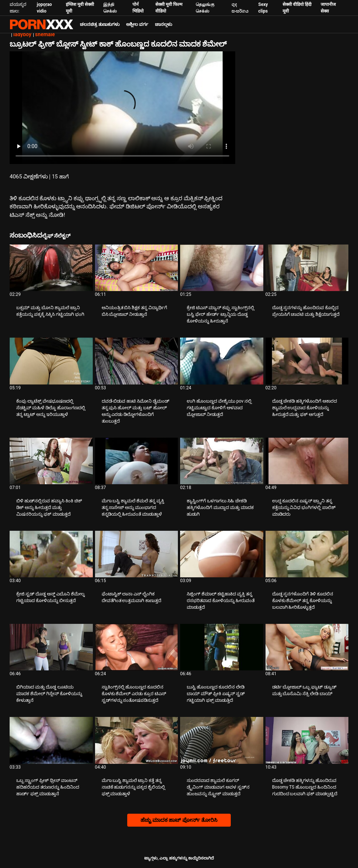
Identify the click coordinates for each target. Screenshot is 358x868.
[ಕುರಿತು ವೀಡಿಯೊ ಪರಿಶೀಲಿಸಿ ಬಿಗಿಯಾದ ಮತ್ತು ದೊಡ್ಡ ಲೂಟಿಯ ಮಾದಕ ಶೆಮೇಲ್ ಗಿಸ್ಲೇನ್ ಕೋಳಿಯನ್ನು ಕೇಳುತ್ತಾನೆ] (51, 647)
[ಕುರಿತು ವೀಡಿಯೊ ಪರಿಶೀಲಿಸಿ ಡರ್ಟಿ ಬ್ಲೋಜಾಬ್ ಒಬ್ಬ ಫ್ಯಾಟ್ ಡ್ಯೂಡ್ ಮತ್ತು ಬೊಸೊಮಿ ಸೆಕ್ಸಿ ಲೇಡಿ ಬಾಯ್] (307, 647)
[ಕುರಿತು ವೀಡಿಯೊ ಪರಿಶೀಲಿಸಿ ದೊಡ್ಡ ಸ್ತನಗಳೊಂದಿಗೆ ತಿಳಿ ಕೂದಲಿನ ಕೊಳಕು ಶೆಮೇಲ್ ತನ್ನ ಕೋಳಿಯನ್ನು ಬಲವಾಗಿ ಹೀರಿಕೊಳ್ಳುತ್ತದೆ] (307, 554)
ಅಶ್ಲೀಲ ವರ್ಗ (137, 24)
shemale (45, 34)
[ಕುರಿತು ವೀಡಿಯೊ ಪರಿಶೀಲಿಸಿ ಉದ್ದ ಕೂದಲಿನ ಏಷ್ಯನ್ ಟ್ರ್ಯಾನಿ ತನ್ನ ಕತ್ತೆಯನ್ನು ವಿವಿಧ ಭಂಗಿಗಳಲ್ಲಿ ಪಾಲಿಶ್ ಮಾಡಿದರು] (307, 461)
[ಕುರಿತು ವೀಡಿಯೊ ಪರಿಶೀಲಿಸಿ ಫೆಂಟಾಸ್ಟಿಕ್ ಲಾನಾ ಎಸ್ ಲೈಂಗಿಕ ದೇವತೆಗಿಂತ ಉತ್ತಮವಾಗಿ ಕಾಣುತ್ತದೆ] (137, 554)
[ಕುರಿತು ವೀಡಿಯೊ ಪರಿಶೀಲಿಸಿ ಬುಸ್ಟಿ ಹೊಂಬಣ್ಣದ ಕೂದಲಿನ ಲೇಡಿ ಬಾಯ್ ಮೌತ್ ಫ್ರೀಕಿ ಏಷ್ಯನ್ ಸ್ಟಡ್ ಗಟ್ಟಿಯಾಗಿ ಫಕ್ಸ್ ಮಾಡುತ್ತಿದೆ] (222, 647)
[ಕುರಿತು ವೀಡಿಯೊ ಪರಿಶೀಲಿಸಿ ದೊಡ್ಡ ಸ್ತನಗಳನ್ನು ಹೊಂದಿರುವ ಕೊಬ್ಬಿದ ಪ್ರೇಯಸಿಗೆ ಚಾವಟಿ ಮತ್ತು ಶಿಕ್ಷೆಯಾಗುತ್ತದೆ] (307, 268)
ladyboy (22, 34)
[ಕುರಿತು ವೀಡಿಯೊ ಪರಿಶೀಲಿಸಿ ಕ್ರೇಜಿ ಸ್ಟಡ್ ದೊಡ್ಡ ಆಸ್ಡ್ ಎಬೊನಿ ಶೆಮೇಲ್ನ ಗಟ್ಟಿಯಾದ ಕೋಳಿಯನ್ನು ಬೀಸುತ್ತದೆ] (51, 554)
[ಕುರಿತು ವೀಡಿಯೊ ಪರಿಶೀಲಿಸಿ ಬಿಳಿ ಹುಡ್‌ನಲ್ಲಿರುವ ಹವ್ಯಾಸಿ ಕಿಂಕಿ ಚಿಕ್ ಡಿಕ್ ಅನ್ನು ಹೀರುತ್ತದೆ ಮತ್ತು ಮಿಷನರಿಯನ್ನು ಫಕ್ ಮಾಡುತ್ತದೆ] (51, 461)
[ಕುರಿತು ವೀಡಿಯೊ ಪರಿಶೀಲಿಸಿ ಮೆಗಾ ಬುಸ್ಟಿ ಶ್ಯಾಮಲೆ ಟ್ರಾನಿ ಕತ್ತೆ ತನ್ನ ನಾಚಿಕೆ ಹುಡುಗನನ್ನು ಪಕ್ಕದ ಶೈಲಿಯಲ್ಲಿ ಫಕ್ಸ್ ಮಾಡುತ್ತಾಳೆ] (137, 740)
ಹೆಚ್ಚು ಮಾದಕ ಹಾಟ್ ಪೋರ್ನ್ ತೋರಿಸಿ (179, 820)
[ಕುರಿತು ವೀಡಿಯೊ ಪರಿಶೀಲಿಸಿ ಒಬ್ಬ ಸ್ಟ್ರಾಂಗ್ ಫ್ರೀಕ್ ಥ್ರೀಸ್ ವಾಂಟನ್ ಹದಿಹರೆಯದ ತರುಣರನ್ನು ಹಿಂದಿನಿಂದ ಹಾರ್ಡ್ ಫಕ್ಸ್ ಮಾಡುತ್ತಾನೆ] (51, 740)
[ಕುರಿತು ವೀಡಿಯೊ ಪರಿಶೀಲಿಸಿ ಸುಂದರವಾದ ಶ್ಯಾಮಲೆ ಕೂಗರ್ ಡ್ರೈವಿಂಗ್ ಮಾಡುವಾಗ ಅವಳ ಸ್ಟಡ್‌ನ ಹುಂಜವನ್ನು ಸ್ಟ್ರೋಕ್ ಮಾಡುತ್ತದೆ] (222, 740)
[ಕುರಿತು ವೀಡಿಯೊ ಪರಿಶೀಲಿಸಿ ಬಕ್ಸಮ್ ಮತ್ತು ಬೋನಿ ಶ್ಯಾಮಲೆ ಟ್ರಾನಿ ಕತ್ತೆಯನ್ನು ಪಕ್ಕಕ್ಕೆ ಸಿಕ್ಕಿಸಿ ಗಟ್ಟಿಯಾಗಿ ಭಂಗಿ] (51, 268)
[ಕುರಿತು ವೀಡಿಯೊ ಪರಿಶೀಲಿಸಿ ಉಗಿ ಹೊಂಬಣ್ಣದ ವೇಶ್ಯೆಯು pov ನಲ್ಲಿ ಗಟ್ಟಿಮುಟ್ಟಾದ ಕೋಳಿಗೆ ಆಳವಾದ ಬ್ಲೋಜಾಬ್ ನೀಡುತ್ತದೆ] (222, 361)
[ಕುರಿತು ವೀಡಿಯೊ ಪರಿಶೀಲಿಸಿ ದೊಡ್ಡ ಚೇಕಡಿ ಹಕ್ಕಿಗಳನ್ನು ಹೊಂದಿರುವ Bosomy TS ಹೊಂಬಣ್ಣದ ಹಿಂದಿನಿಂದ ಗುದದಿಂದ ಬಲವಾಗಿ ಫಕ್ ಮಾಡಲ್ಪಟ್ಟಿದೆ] (307, 740)
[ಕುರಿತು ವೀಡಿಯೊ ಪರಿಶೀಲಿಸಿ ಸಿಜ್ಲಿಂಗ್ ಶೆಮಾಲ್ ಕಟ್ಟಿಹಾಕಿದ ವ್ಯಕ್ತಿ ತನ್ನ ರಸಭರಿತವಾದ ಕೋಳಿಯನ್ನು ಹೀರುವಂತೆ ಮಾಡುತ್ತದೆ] (222, 554)
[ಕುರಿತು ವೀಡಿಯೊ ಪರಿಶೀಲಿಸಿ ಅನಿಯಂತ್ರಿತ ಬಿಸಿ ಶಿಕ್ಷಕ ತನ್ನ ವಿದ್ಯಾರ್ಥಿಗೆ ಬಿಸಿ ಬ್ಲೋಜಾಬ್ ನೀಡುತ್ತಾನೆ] (137, 268)
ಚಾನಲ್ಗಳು (163, 24)
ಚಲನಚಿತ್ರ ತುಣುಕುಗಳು (100, 24)
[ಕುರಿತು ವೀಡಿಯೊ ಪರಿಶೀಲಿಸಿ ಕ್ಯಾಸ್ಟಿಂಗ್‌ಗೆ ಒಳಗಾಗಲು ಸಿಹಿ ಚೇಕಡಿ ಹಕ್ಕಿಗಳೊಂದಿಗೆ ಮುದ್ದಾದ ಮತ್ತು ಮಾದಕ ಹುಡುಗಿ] (222, 461)
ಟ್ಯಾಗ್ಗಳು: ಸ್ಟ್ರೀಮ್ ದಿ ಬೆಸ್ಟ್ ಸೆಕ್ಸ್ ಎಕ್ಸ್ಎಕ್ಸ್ (41, 24)
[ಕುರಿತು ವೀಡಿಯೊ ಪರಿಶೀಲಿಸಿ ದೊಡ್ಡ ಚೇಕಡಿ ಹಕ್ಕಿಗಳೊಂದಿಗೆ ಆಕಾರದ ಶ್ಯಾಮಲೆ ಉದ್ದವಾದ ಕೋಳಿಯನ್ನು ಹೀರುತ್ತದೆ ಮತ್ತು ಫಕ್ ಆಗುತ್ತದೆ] (307, 361)
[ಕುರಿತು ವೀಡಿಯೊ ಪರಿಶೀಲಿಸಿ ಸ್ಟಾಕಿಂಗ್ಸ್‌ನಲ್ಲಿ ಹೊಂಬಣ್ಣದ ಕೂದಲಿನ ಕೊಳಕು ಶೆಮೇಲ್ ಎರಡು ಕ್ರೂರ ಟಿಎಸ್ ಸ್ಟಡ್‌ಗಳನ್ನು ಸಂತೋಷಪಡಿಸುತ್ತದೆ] (137, 647)
